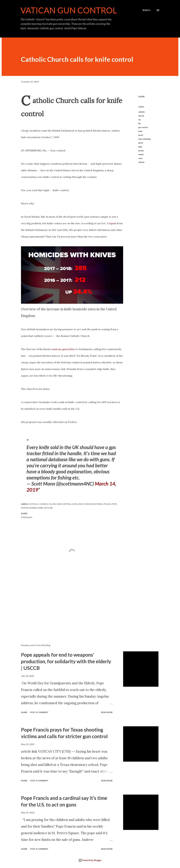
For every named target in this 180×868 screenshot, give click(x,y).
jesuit (141, 135)
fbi (139, 123)
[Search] (146, 10)
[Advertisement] (68, 609)
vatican (141, 162)
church (141, 116)
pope (140, 147)
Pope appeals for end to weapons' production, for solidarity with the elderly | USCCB (66, 661)
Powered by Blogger (90, 860)
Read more (107, 712)
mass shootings (145, 139)
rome (140, 158)
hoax (140, 131)
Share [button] (141, 97)
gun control (143, 127)
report (113, 223)
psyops (141, 150)
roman (141, 154)
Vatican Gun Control (69, 10)
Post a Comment (39, 712)
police (141, 143)
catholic (142, 112)
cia (139, 120)
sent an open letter (63, 349)
